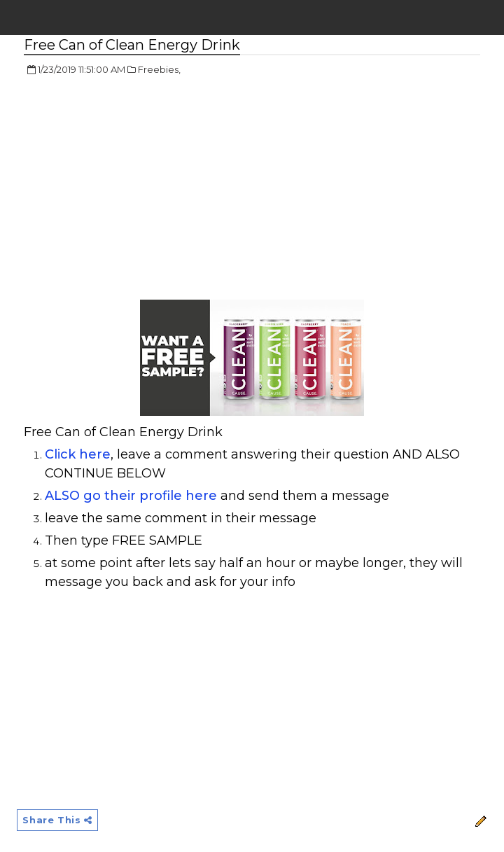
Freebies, (159, 69)
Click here (78, 454)
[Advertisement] (141, 189)
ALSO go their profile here (131, 496)
